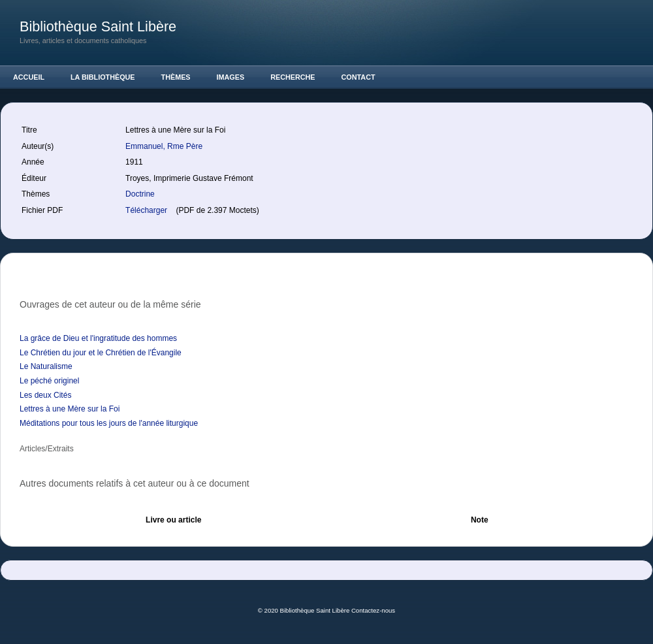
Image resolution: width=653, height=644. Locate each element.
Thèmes (176, 77)
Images (231, 77)
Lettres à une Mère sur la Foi (70, 409)
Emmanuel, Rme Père (165, 146)
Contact (358, 77)
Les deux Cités (45, 395)
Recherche (293, 77)
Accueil (29, 77)
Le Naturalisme (46, 366)
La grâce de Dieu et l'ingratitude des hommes (98, 338)
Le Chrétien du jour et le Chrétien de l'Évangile (101, 353)
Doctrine (140, 194)
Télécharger (147, 210)
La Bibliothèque (103, 77)
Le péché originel (49, 381)
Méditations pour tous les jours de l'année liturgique (109, 423)
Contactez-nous (373, 610)
